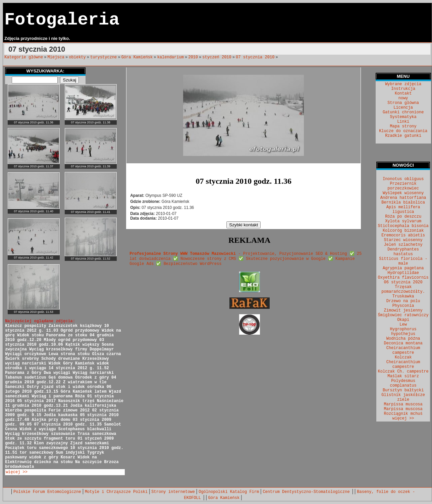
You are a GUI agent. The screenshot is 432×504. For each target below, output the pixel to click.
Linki (403, 122)
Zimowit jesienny (403, 311)
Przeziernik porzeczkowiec (403, 186)
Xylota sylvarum (403, 221)
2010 (193, 57)
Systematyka (403, 117)
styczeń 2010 (217, 57)
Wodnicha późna (403, 339)
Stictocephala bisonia (403, 226)
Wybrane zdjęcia (403, 84)
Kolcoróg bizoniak (403, 231)
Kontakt (403, 94)
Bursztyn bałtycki (403, 390)
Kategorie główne (24, 57)
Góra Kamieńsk (137, 57)
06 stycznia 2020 (403, 282)
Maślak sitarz (403, 376)
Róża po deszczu (403, 217)
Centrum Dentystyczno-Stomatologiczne (307, 492)
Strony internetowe (173, 492)
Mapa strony (403, 126)
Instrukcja (403, 89)
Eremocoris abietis (403, 235)
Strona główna (403, 103)
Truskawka (403, 296)
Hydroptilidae (403, 273)
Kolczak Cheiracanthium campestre (403, 362)
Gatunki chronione (403, 112)
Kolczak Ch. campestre (403, 372)
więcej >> (17, 472)
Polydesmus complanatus (403, 383)
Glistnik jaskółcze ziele (403, 397)
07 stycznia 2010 (255, 57)
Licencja (403, 108)
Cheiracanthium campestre (403, 350)
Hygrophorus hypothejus (403, 332)
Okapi (403, 320)
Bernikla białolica (403, 203)
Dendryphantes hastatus (403, 252)
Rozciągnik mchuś (403, 414)
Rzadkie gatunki (403, 136)
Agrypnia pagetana (403, 268)
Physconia (403, 306)
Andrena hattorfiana (403, 198)
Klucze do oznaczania (403, 131)
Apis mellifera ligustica (403, 210)
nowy (403, 98)
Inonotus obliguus (403, 179)
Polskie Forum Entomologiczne (47, 492)
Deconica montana (403, 343)
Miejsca (56, 57)
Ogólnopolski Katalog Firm (229, 492)
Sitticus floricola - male (403, 261)
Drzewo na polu (403, 301)
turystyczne (103, 57)
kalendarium (171, 57)
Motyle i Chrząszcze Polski (116, 492)
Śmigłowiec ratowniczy (403, 315)
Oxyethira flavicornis (403, 278)
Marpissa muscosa (403, 404)
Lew (403, 325)
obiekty (77, 57)
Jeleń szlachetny (403, 245)
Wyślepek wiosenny (403, 193)
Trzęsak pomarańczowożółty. (403, 289)
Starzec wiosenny (403, 240)
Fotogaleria (62, 20)
